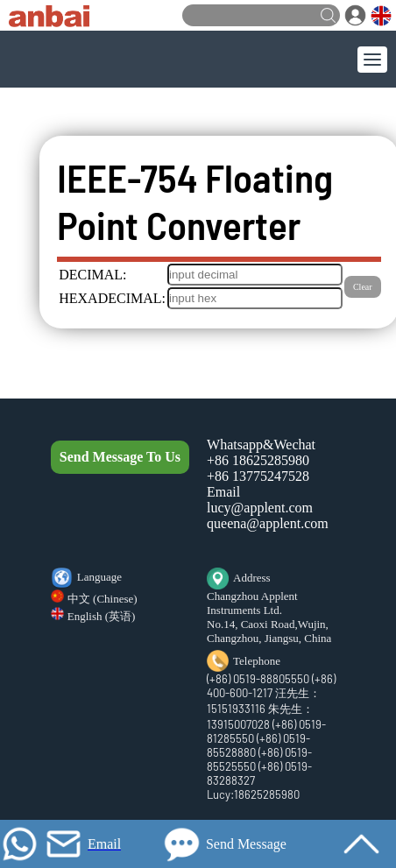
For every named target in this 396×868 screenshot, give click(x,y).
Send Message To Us (120, 457)
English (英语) (102, 616)
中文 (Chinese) (103, 599)
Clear (363, 287)
